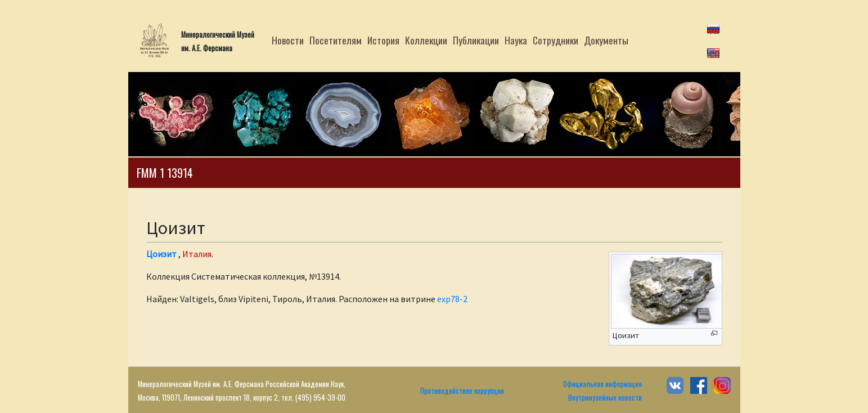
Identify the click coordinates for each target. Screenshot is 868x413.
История (383, 40)
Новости (288, 40)
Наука (516, 40)
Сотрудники (556, 40)
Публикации (476, 40)
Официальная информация (602, 384)
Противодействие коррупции (462, 391)
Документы (606, 40)
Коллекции (426, 40)
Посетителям (336, 40)
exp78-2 (452, 299)
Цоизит (161, 254)
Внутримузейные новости (605, 398)
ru (714, 28)
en (714, 52)
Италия (197, 254)
